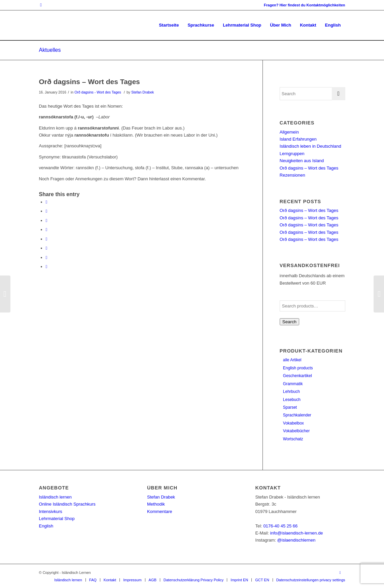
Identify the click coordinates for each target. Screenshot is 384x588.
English (46, 526)
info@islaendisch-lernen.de (297, 533)
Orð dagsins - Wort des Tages (98, 92)
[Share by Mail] (47, 267)
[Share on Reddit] (47, 258)
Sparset (290, 407)
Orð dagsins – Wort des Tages (90, 82)
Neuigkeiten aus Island (302, 161)
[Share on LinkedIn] (47, 230)
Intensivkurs (51, 511)
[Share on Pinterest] (47, 221)
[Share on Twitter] (47, 211)
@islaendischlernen (296, 540)
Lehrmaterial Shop (57, 519)
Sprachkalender (297, 415)
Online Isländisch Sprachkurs (67, 504)
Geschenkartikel (298, 376)
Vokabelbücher (296, 431)
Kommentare (160, 511)
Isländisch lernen (56, 497)
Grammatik (293, 384)
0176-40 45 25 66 (280, 526)
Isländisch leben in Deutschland (310, 146)
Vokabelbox (293, 423)
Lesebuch (292, 400)
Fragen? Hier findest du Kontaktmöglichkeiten (304, 5)
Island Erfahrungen (298, 139)
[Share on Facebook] (47, 202)
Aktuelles (50, 50)
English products (298, 368)
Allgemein (289, 132)
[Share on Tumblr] (47, 239)
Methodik (156, 504)
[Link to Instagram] (41, 5)
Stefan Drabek (143, 92)
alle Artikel (292, 360)
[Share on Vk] (47, 248)
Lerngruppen (292, 154)
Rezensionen (292, 175)
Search (289, 322)
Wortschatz (293, 439)
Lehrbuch (291, 392)
